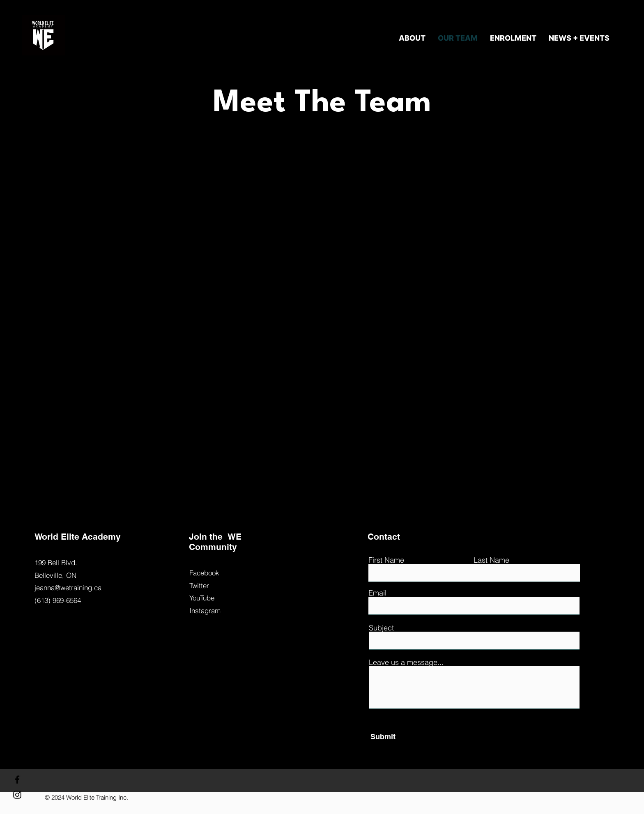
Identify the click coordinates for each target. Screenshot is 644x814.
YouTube (202, 598)
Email (377, 593)
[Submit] (408, 737)
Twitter (199, 585)
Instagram (205, 610)
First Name (386, 560)
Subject (381, 628)
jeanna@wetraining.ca (68, 588)
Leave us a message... (406, 662)
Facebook (204, 573)
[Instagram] (17, 795)
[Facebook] (17, 780)
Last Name (491, 560)
